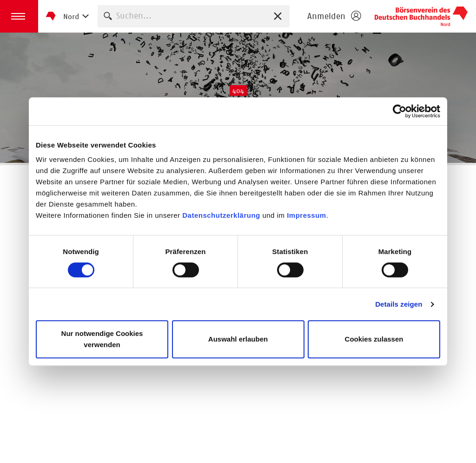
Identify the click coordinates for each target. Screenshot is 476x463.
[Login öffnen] (334, 16)
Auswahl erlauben (238, 339)
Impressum (307, 215)
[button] (19, 16)
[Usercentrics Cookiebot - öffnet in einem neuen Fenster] (400, 111)
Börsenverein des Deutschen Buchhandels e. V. (421, 16)
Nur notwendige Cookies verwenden (102, 339)
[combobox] (194, 16)
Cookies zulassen (374, 339)
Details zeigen (399, 304)
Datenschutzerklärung (222, 215)
